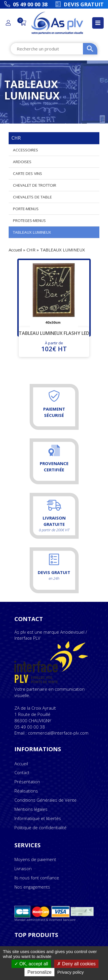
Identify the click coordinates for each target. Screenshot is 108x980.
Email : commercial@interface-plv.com (51, 733)
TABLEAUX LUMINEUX (32, 232)
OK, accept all (31, 964)
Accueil (15, 250)
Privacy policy (71, 972)
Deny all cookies (76, 964)
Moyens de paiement (35, 859)
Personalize (39, 972)
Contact (22, 772)
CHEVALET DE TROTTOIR (35, 185)
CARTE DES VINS (28, 173)
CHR (31, 250)
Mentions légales (31, 809)
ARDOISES (22, 162)
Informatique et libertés (38, 818)
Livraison (23, 868)
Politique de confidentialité (40, 827)
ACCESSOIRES (25, 150)
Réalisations (26, 791)
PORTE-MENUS (26, 209)
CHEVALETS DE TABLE (32, 197)
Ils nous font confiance (37, 878)
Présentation (27, 782)
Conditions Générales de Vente (46, 800)
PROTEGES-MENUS (29, 220)
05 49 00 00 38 (30, 727)
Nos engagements (32, 887)
